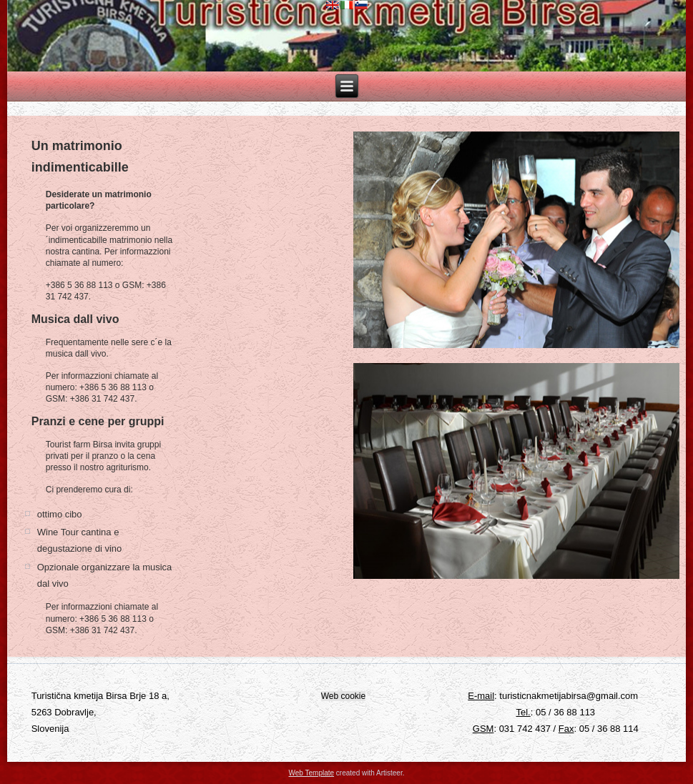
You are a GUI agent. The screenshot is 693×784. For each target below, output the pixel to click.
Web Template (312, 773)
